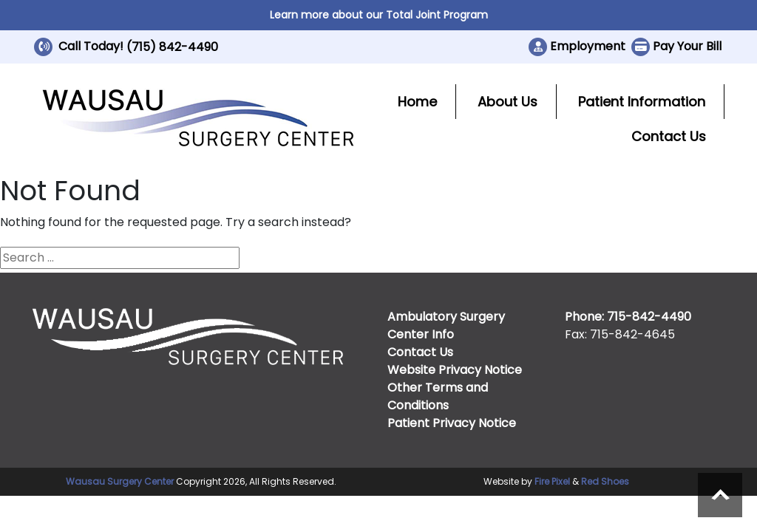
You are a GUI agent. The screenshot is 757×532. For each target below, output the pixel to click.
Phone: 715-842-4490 (628, 317)
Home (417, 102)
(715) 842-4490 (172, 47)
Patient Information (642, 102)
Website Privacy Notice (455, 370)
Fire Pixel (552, 481)
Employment (588, 46)
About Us (508, 102)
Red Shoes (605, 481)
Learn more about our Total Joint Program (379, 15)
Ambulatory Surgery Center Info (446, 325)
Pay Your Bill (687, 46)
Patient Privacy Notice (452, 423)
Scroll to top (720, 495)
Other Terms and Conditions (438, 396)
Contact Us (669, 136)
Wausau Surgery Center (120, 481)
